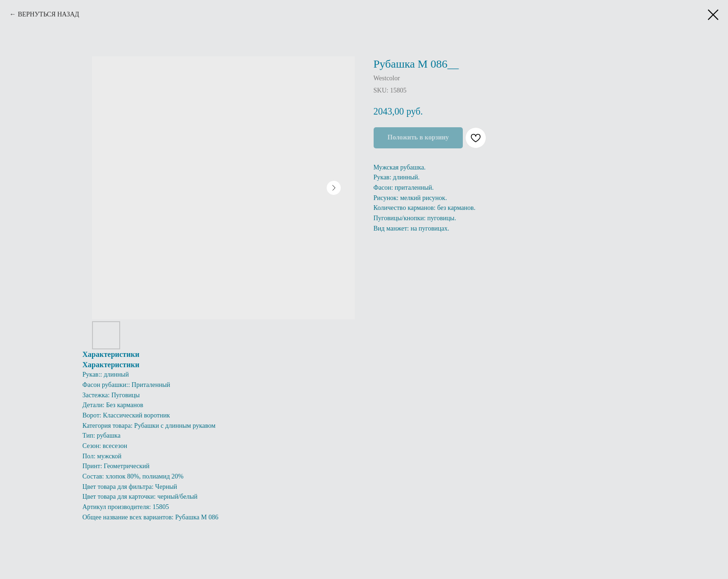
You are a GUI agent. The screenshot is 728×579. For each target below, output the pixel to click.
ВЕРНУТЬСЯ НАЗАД (49, 14)
